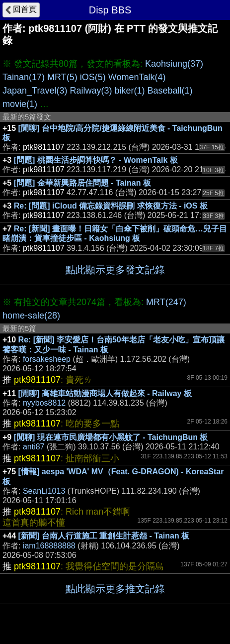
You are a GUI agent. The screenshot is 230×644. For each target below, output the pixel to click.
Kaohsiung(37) (174, 64)
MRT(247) (166, 302)
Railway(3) (91, 91)
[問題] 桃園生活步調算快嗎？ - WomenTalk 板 (96, 160)
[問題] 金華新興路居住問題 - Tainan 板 (82, 183)
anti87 (34, 447)
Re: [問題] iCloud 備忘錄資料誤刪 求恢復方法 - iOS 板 (111, 206)
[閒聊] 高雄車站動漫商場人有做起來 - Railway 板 (105, 393)
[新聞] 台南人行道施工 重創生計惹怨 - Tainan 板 (104, 536)
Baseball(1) (170, 91)
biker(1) (129, 91)
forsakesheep (47, 359)
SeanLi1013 (44, 491)
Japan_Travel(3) (35, 91)
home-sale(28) (31, 316)
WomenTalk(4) (137, 77)
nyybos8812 (44, 403)
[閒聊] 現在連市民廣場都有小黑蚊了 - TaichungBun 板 (111, 437)
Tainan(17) (24, 77)
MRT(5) (62, 77)
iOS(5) (93, 77)
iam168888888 (49, 546)
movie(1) (20, 104)
